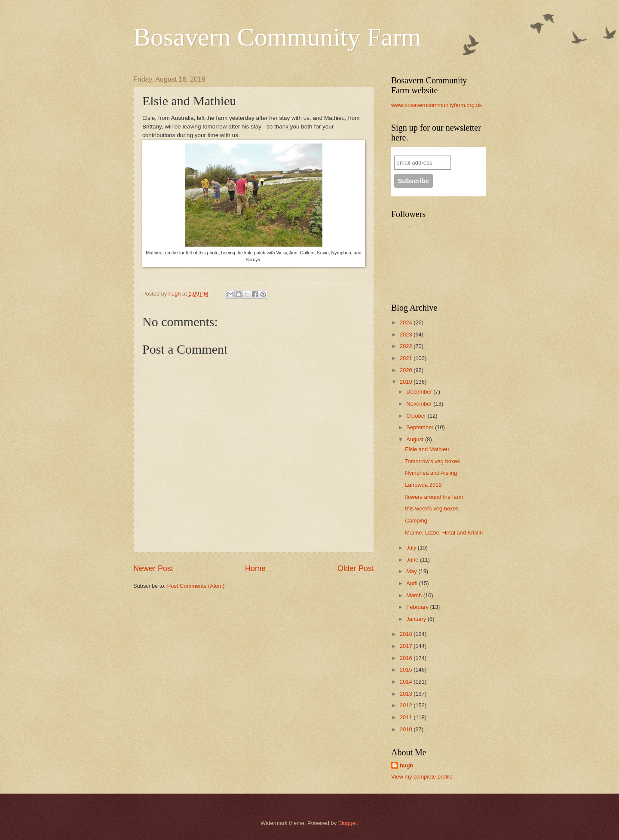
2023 (407, 334)
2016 (407, 658)
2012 (407, 705)
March (415, 595)
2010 (407, 729)
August (416, 439)
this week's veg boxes (432, 509)
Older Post (356, 568)
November (420, 404)
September (421, 427)
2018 (407, 634)
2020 (407, 370)
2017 (407, 646)
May (412, 571)
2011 (407, 717)
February (418, 607)
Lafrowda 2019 (423, 485)
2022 (407, 346)
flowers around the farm (434, 497)
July (412, 548)
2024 (407, 322)
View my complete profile (422, 777)
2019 (407, 382)
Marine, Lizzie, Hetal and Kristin (444, 533)
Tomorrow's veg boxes (432, 461)
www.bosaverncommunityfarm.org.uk (437, 105)
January (417, 619)
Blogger (348, 823)
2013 (407, 694)
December (420, 392)
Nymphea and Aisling (431, 473)
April (412, 583)
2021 (407, 358)
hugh (406, 765)
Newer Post (153, 568)
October (417, 416)
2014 (407, 682)
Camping (416, 521)
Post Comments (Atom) (196, 586)
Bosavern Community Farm (277, 37)
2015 (407, 670)
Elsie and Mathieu (427, 449)
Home (255, 568)
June (413, 560)
